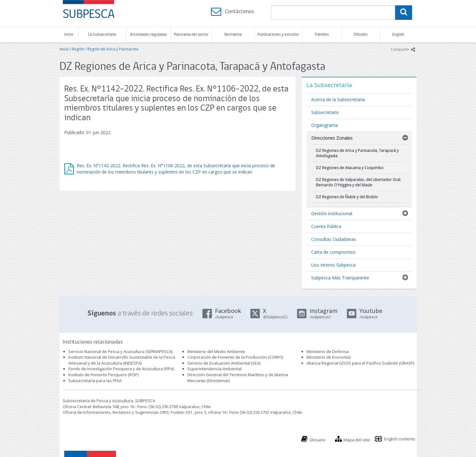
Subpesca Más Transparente (340, 278)
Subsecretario (325, 112)
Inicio (69, 35)
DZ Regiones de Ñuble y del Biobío (347, 197)
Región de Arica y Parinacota (113, 49)
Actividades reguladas (148, 35)
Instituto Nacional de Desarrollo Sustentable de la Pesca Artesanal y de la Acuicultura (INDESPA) (122, 360)
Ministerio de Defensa (328, 351)
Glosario (317, 440)
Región (78, 49)
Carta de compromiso (333, 252)
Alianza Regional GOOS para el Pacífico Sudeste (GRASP (360, 363)
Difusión (361, 35)
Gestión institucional (332, 213)
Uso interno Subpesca (333, 265)
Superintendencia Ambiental (214, 369)
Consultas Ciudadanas (334, 239)
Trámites (322, 35)
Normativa (233, 35)
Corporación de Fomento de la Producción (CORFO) (235, 357)
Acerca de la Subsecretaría (338, 99)
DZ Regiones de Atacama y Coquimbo (350, 168)
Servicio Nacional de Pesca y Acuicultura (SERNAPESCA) (120, 351)
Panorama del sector (191, 35)
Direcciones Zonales (332, 138)
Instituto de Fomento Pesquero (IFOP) (103, 375)
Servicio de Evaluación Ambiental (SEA (223, 363)
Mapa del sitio (357, 440)
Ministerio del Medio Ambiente (216, 351)
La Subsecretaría (102, 35)
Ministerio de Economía (329, 357)
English (398, 35)
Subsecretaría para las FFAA (95, 381)
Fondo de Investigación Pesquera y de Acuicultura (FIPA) (121, 369)
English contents (400, 439)
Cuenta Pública (326, 226)
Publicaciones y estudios (278, 35)
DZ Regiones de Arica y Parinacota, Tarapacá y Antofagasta (357, 153)
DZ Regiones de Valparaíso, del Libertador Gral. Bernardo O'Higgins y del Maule (358, 182)
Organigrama (324, 125)
